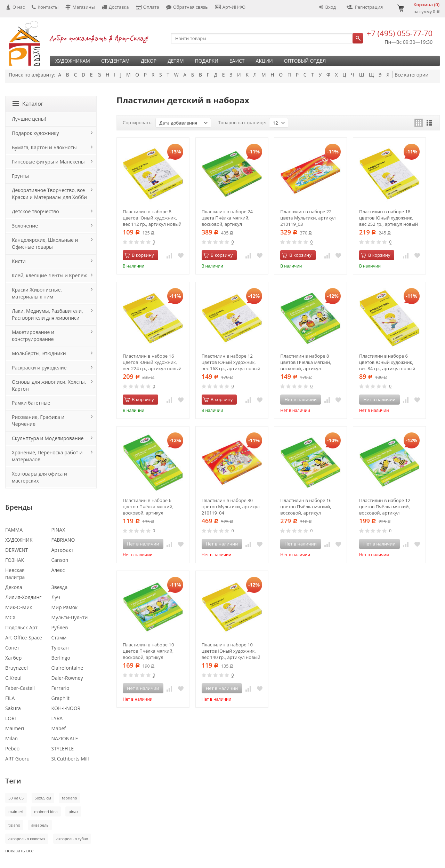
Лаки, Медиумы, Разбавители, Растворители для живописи (47, 314)
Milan (11, 738)
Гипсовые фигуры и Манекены (48, 162)
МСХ (10, 617)
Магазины (80, 7)
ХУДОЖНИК (19, 540)
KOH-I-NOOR (66, 708)
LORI (11, 718)
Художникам (73, 61)
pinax (73, 811)
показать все (19, 851)
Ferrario (60, 688)
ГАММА (14, 530)
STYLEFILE (63, 748)
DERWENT (17, 550)
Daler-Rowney (67, 678)
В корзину (139, 255)
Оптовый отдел (305, 61)
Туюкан (60, 648)
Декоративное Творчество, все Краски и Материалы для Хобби (49, 194)
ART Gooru (17, 759)
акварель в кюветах (27, 839)
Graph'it (60, 698)
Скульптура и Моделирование (48, 438)
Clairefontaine (67, 668)
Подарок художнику (35, 133)
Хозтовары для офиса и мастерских (39, 477)
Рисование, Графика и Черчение (38, 420)
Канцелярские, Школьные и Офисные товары (45, 243)
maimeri (16, 811)
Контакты (45, 7)
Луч (56, 597)
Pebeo (12, 748)
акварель (40, 825)
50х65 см (43, 798)
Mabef (59, 728)
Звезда (60, 587)
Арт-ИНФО (230, 7)
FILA (10, 698)
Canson (60, 560)
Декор (149, 61)
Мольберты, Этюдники (39, 353)
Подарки (207, 61)
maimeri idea (46, 811)
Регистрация (365, 7)
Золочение (25, 226)
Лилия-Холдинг (23, 597)
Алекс (58, 570)
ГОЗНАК (15, 560)
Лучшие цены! (29, 119)
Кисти (19, 261)
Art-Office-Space (24, 638)
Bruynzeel (17, 668)
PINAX (58, 530)
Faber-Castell (20, 688)
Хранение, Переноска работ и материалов (47, 456)
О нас (15, 7)
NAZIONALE (65, 738)
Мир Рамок (65, 607)
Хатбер (13, 658)
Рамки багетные (31, 403)
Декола (14, 587)
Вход (327, 7)
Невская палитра (15, 574)
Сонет (12, 648)
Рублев (60, 627)
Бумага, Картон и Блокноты (44, 147)
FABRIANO (63, 540)
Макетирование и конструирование (33, 336)
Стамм (59, 638)
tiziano (14, 825)
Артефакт (63, 550)
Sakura (13, 708)
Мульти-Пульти (70, 617)
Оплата (148, 7)
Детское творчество (35, 211)
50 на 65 (16, 798)
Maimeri (15, 728)
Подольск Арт (21, 627)
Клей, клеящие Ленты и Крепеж (49, 275)
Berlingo (61, 658)
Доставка (115, 7)
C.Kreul (13, 678)
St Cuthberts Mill (70, 759)
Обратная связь (187, 7)
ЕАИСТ (237, 61)
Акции (264, 61)
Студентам (115, 61)
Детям (176, 61)
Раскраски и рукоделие (39, 368)
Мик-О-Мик (19, 607)
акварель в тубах (72, 839)
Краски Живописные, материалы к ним (37, 293)
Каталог (28, 104)
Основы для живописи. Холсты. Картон (49, 385)
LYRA (57, 718)
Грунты (20, 176)
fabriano (69, 798)
